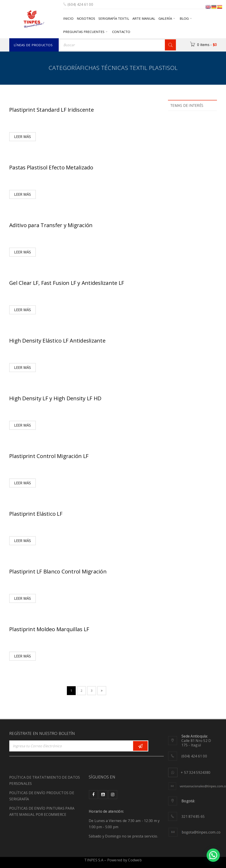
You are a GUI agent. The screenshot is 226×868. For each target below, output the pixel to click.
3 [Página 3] (92, 691)
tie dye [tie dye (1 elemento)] (180, 274)
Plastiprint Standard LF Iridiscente (52, 110)
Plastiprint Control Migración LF (49, 456)
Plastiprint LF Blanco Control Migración (58, 571)
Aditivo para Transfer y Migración (51, 225)
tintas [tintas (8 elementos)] (201, 274)
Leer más (23, 137)
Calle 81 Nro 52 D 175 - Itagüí (196, 741)
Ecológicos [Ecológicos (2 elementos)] (183, 163)
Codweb (135, 860)
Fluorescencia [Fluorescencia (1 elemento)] (185, 172)
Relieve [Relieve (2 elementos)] (181, 237)
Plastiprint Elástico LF (36, 514)
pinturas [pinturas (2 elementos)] (202, 209)
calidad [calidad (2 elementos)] (180, 135)
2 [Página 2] (81, 691)
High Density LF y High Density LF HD (55, 398)
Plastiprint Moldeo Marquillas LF (49, 629)
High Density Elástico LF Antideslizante (57, 340)
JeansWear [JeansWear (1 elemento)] (183, 181)
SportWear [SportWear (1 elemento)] (183, 265)
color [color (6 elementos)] (201, 135)
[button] (213, 855)
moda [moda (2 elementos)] (180, 209)
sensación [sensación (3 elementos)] (183, 246)
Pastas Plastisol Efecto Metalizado (51, 167)
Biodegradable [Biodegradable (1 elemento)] (186, 126)
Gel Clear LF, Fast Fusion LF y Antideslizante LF (67, 283)
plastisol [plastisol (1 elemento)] (181, 219)
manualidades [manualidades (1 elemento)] (186, 191)
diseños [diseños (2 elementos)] (181, 154)
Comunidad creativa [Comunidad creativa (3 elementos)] (190, 144)
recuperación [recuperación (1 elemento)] (185, 228)
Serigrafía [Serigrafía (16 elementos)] (183, 256)
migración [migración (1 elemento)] (183, 200)
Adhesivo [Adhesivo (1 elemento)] (182, 116)
